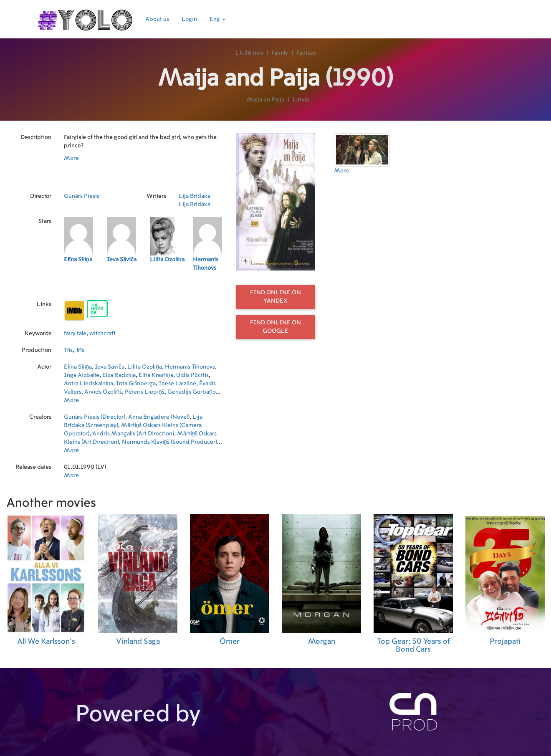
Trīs (68, 350)
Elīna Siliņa (78, 367)
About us (157, 19)
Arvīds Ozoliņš (103, 392)
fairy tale (75, 334)
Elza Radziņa (119, 375)
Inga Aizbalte (82, 375)
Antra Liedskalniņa (89, 384)
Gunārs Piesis (82, 196)
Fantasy (306, 53)
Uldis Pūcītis (192, 375)
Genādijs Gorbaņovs (194, 392)
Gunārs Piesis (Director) (95, 417)
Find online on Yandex (275, 297)
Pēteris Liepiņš (145, 392)
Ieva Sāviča (110, 367)
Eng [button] (217, 19)
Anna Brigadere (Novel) (159, 417)
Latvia (301, 100)
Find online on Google (275, 327)
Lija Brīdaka (195, 196)
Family (280, 53)
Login (189, 19)
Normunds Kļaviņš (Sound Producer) (170, 442)
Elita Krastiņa (156, 375)
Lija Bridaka (195, 205)
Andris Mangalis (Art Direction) (133, 434)
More (71, 158)
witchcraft (102, 334)
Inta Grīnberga (136, 384)
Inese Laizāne (177, 384)
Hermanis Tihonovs (190, 367)
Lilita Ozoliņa (145, 367)
